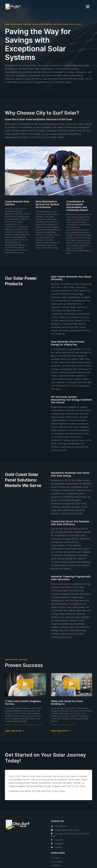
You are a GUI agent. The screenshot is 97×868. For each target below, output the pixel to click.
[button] (25, 685)
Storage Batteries (36, 725)
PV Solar (16, 725)
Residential (24, 725)
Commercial (64, 725)
